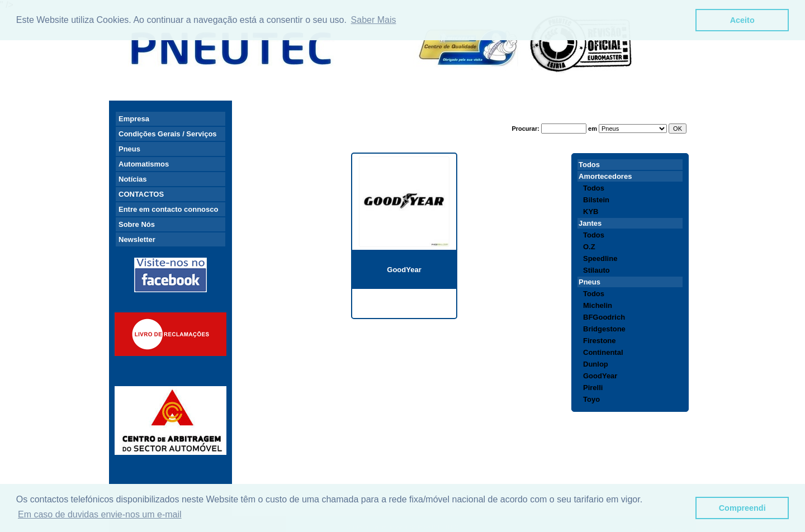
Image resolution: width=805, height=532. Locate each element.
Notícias (133, 179)
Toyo (591, 399)
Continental (603, 352)
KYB (591, 212)
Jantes (590, 223)
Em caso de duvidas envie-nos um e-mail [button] (100, 514)
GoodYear (404, 270)
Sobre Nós (137, 224)
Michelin (598, 305)
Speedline (600, 258)
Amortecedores (605, 176)
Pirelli (593, 388)
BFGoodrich (604, 317)
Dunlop (596, 364)
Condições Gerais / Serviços (168, 134)
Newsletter (137, 239)
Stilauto (596, 270)
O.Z (589, 247)
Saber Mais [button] (374, 20)
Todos (589, 165)
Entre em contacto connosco (168, 209)
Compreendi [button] (742, 508)
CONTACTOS (141, 194)
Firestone (600, 341)
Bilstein (596, 200)
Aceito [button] (742, 20)
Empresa (134, 119)
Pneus (129, 149)
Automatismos (144, 164)
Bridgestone (604, 329)
